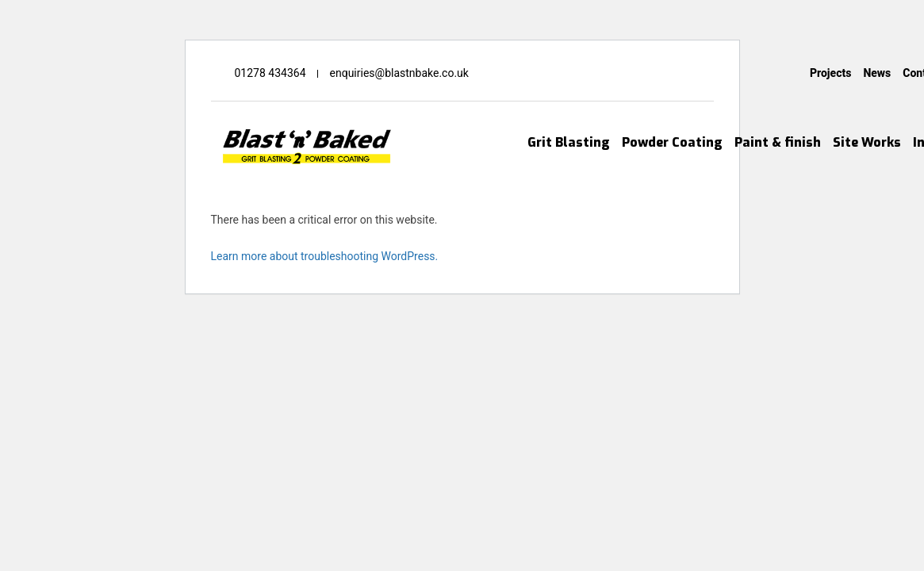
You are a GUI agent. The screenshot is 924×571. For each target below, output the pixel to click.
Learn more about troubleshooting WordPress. (325, 256)
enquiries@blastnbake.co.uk (399, 73)
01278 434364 (270, 73)
